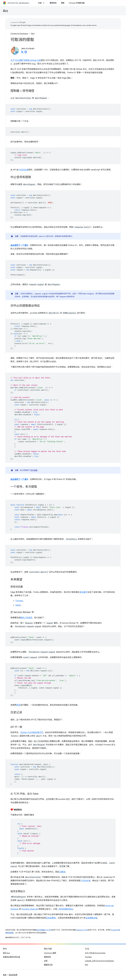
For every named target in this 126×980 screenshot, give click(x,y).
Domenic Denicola (30, 909)
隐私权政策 (13, 975)
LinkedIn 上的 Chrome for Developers (99, 961)
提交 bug (6, 953)
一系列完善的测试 (65, 909)
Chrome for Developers (19, 34)
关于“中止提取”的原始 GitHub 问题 (26, 60)
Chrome (19, 601)
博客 (63, 3)
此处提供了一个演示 (19, 245)
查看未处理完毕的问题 (12, 957)
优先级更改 (51, 918)
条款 (5, 975)
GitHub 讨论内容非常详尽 (32, 732)
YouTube (88, 957)
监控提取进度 (91, 918)
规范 (18, 705)
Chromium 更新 (50, 953)
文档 (40, 3)
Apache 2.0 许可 (82, 930)
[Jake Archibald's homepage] (26, 53)
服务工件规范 (26, 618)
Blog (5, 11)
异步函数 (34, 470)
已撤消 (62, 872)
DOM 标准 (24, 170)
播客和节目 (48, 965)
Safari (18, 605)
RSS (87, 965)
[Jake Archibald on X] (22, 53)
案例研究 (53, 3)
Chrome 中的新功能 (77, 3)
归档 (46, 961)
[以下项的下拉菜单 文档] (44, 3)
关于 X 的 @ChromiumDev (95, 953)
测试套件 (83, 592)
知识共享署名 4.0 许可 (44, 930)
